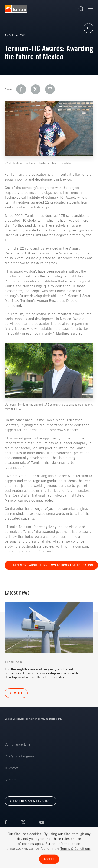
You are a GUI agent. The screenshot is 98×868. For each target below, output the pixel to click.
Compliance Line (18, 744)
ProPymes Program (19, 756)
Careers (10, 780)
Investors (12, 768)
